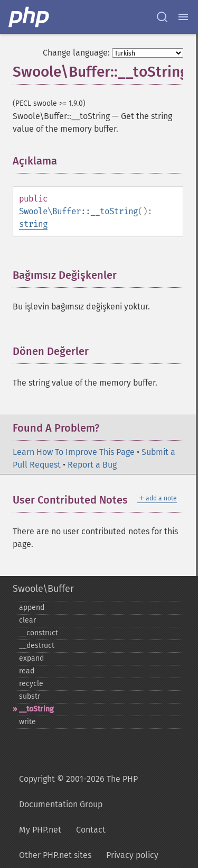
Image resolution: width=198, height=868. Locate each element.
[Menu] (183, 17)
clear (27, 620)
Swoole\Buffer (43, 589)
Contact (91, 830)
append (32, 607)
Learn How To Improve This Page (74, 452)
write (27, 722)
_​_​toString (36, 709)
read (27, 671)
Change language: (76, 53)
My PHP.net (40, 830)
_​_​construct (39, 633)
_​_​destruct (37, 646)
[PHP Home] (30, 17)
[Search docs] (162, 17)
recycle (31, 684)
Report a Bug (92, 465)
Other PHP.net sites (55, 855)
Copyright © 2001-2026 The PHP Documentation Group (78, 792)
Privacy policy (132, 855)
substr (30, 696)
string (33, 224)
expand (31, 658)
